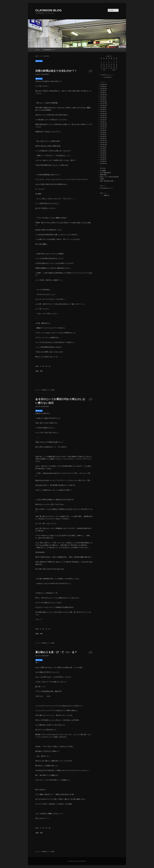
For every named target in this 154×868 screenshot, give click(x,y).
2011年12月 (104, 163)
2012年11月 (104, 143)
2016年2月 (103, 109)
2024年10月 (104, 89)
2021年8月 (103, 99)
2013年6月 (103, 130)
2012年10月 (104, 145)
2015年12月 (104, 114)
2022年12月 (104, 95)
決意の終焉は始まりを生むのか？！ (56, 71)
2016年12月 (104, 105)
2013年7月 (103, 128)
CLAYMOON (108, 77)
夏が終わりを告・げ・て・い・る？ (56, 652)
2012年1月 (103, 161)
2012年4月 (103, 155)
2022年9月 (103, 97)
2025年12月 (104, 85)
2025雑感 (103, 171)
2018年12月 (104, 101)
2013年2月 (103, 136)
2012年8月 (103, 149)
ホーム (38, 50)
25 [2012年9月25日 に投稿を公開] (104, 68)
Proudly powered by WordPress (77, 861)
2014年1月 (103, 122)
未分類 (44, 390)
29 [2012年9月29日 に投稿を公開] (114, 68)
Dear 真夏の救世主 (106, 173)
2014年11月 (104, 118)
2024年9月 (103, 91)
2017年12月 (104, 103)
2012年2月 (103, 159)
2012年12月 (104, 141)
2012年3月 (103, 157)
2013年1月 (103, 138)
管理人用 (106, 195)
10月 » (114, 70)
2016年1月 (103, 111)
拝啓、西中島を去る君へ (107, 181)
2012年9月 (103, 147)
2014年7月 (103, 120)
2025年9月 (103, 87)
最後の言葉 (103, 175)
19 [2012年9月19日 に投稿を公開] (106, 66)
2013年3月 (103, 134)
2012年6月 (103, 151)
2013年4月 (103, 132)
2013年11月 (104, 126)
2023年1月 (103, 93)
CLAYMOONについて (49, 50)
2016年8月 (103, 107)
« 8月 (104, 70)
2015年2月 (103, 116)
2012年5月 (103, 153)
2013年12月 (104, 124)
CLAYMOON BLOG (48, 10)
